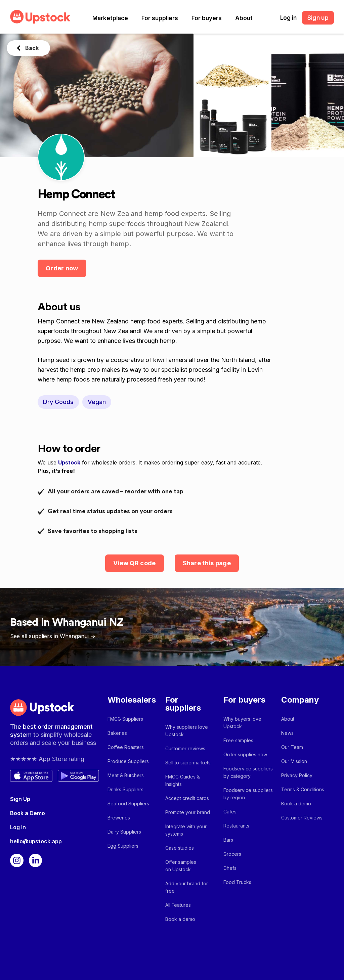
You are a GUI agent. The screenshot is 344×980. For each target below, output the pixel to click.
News (287, 733)
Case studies (180, 848)
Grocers (232, 854)
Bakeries (117, 733)
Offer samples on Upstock (181, 866)
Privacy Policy (297, 775)
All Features (178, 905)
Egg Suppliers (123, 846)
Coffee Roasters (126, 747)
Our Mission (294, 761)
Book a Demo (28, 813)
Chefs (230, 868)
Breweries (119, 818)
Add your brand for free (187, 887)
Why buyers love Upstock (242, 723)
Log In (18, 827)
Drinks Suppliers (125, 789)
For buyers (207, 18)
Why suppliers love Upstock (187, 731)
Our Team (292, 747)
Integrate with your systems (186, 830)
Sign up (318, 18)
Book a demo (180, 919)
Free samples (238, 740)
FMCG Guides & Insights (183, 780)
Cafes (230, 812)
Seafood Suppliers (128, 804)
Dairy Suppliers (124, 832)
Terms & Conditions (303, 789)
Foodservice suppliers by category (248, 772)
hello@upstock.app (36, 841)
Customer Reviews (302, 818)
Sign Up (20, 799)
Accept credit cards (187, 798)
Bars (228, 840)
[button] (110, 18)
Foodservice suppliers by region (248, 794)
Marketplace (110, 18)
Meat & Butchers (126, 775)
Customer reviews (185, 748)
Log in (288, 18)
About (244, 18)
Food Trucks (237, 882)
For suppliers (160, 18)
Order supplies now (245, 754)
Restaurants (236, 826)
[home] (40, 17)
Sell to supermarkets (188, 763)
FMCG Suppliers (125, 719)
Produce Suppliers (128, 761)
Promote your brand (188, 812)
